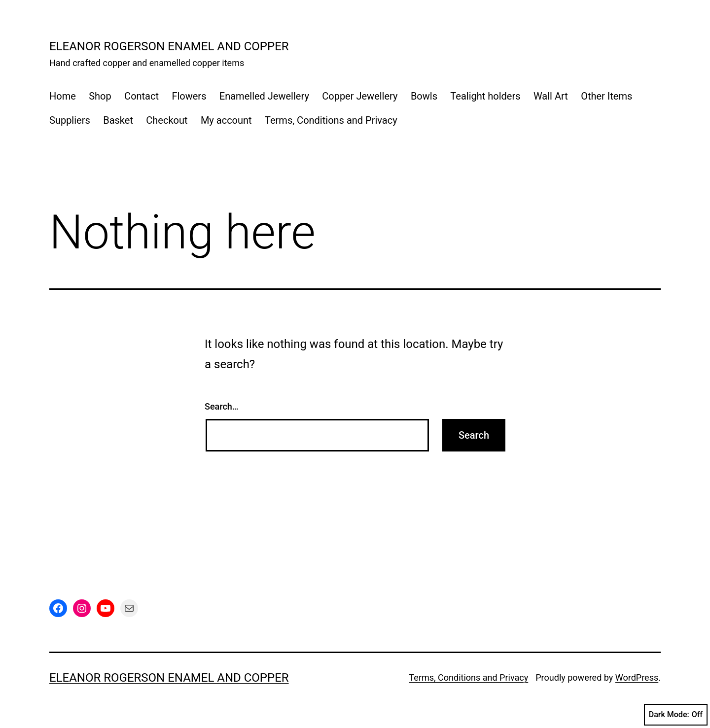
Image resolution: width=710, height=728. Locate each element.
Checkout (167, 120)
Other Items (606, 96)
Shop (100, 96)
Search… (222, 406)
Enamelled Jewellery (264, 96)
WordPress (637, 677)
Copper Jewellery (360, 96)
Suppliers (70, 120)
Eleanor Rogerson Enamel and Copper (169, 46)
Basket (118, 120)
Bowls (424, 96)
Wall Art (551, 96)
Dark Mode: (676, 715)
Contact (142, 96)
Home (63, 96)
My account (226, 120)
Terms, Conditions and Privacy (331, 120)
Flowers (189, 96)
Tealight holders (485, 96)
